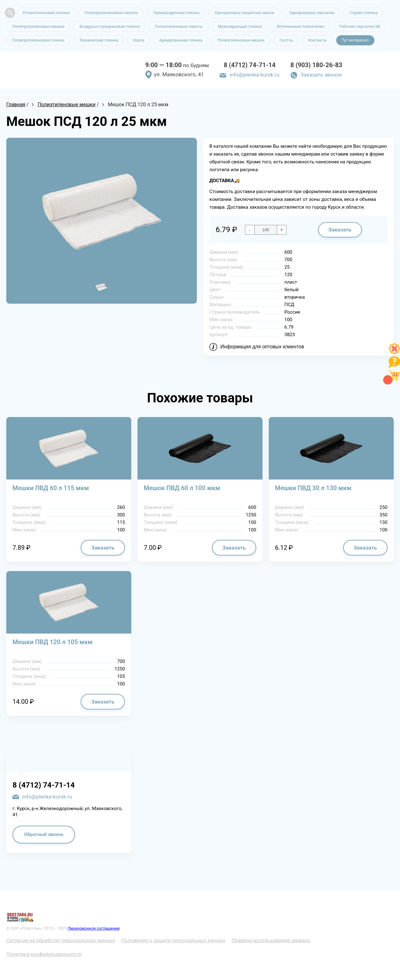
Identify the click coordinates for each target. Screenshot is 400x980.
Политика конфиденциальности (44, 954)
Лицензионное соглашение (94, 928)
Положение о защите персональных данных (173, 940)
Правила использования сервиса (271, 940)
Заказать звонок (321, 75)
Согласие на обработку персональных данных (61, 940)
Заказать (340, 230)
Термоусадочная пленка (176, 13)
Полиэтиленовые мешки (241, 40)
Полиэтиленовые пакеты (179, 26)
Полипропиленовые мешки (38, 26)
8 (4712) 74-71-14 (250, 65)
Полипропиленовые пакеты (111, 13)
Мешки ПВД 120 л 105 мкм (52, 642)
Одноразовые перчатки (312, 13)
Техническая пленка (99, 40)
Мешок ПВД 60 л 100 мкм (182, 488)
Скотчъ (286, 40)
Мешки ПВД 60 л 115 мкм (51, 488)
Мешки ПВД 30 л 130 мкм (313, 488)
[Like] (394, 353)
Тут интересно (355, 40)
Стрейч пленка (363, 13)
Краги (139, 40)
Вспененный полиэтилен (301, 26)
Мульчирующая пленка (240, 26)
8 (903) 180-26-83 (316, 65)
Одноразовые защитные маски (244, 13)
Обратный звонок (44, 834)
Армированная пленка (181, 40)
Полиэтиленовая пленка (46, 13)
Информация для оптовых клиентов (262, 347)
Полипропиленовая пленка (38, 40)
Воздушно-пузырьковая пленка (110, 26)
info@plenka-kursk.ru (254, 75)
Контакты (317, 40)
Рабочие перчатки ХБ (360, 26)
